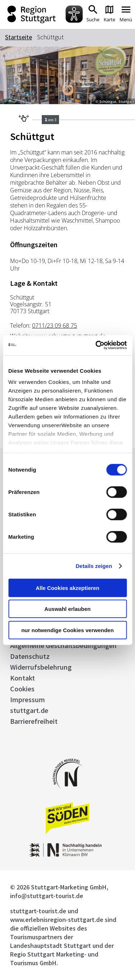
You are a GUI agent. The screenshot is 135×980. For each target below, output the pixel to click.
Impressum (28, 699)
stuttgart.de (29, 710)
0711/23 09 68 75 (55, 325)
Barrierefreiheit (34, 721)
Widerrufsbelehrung (41, 667)
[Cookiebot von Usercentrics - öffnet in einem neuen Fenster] (96, 345)
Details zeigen (94, 566)
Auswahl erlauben (67, 609)
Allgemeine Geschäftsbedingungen (63, 645)
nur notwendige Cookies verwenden (67, 630)
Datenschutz (30, 656)
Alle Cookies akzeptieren (67, 588)
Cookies (22, 689)
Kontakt (22, 678)
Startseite (19, 37)
